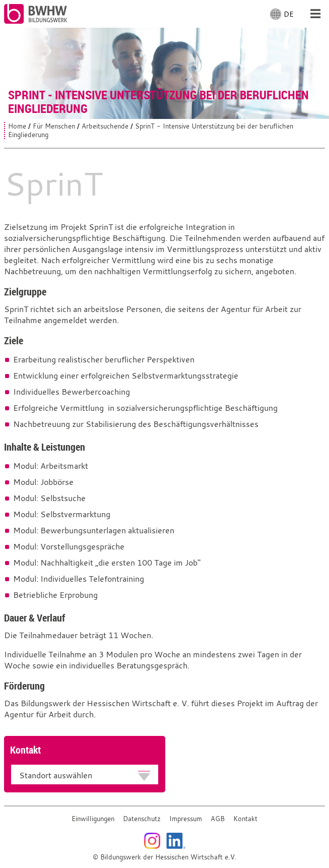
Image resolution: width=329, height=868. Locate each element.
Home (17, 126)
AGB (218, 819)
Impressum (186, 819)
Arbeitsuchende (105, 126)
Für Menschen (54, 126)
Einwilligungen (93, 819)
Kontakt (245, 819)
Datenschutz (142, 819)
